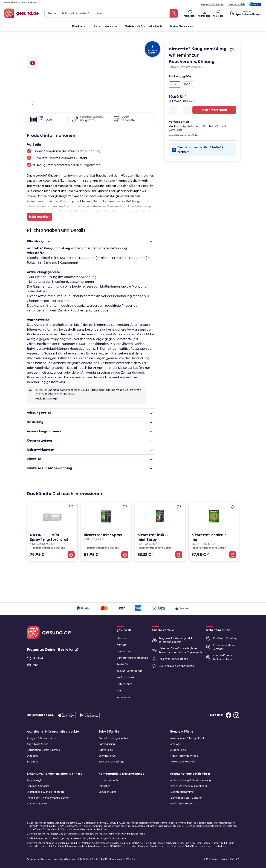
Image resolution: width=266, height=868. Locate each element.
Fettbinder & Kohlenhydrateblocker (48, 798)
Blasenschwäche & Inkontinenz (189, 786)
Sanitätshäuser (126, 678)
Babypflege (106, 750)
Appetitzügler (35, 780)
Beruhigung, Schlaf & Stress (43, 750)
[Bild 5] (33, 93)
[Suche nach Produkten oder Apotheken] (174, 13)
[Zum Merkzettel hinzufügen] (232, 50)
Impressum (123, 697)
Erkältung (33, 762)
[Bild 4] (33, 86)
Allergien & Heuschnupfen (42, 738)
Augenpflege (178, 750)
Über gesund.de (236, 4)
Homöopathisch (108, 780)
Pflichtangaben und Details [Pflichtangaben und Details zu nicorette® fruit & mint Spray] (155, 548)
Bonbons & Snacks (38, 786)
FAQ (36, 665)
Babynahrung (107, 744)
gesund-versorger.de (129, 671)
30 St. (175, 85)
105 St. (188, 84)
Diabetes (32, 756)
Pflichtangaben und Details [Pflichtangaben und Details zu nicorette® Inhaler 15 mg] (209, 548)
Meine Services (182, 26)
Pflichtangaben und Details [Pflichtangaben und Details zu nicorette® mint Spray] (101, 548)
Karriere (122, 645)
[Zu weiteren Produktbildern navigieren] (33, 104)
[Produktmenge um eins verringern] (173, 110)
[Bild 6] (33, 99)
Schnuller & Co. (107, 756)
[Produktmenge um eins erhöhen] (187, 110)
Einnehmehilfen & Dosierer (186, 798)
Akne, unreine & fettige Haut (187, 738)
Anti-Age (176, 744)
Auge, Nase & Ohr (37, 744)
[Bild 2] (33, 73)
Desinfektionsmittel (182, 792)
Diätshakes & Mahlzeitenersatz (46, 792)
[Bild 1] (33, 53)
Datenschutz (124, 684)
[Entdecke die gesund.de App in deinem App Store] (66, 715)
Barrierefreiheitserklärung (132, 658)
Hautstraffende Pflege (184, 756)
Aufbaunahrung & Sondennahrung (191, 780)
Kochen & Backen (37, 804)
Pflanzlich (104, 786)
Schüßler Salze (107, 792)
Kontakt (38, 658)
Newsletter (123, 651)
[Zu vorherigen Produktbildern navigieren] (33, 46)
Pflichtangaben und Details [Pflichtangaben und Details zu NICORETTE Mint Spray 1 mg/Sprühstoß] (47, 548)
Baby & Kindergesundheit (114, 738)
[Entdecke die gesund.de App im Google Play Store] (89, 715)
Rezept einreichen (106, 26)
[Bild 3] (33, 80)
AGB (119, 691)
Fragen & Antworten (212, 4)
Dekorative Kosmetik (183, 762)
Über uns (122, 638)
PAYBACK (122, 664)
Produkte (80, 26)
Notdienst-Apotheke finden (145, 26)
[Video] (33, 63)
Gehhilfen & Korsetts (183, 804)
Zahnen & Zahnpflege (111, 762)
